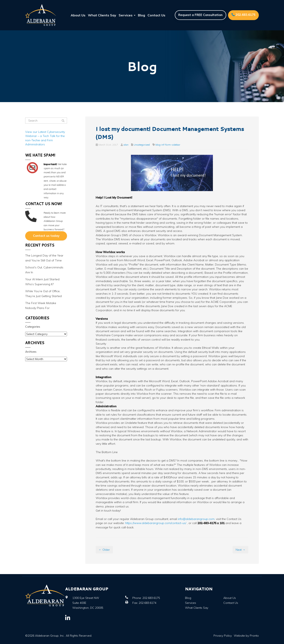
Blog (141, 15)
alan (126, 145)
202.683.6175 (243, 15)
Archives (31, 351)
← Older (104, 550)
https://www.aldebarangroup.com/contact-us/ (155, 523)
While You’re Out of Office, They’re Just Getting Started (43, 293)
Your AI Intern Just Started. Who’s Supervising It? (43, 282)
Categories (33, 326)
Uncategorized (142, 145)
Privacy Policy (223, 636)
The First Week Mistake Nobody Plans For (41, 305)
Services (127, 15)
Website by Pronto (246, 636)
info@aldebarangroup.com (196, 519)
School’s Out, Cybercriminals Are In (44, 270)
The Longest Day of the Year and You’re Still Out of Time (44, 258)
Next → (240, 550)
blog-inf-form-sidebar (168, 145)
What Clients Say (102, 15)
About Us (78, 15)
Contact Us (156, 15)
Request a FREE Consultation (200, 15)
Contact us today (46, 236)
